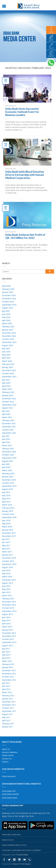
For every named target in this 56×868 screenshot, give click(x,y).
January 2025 (7, 330)
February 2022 (8, 420)
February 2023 (8, 392)
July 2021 (6, 436)
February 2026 (8, 289)
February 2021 (8, 449)
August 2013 (7, 646)
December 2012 (9, 670)
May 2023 (6, 383)
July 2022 (6, 411)
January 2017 (7, 555)
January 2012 (7, 699)
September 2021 (9, 433)
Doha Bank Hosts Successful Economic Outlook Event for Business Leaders (22, 112)
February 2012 (8, 696)
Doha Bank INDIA (10, 798)
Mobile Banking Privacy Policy (14, 845)
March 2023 (7, 389)
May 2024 (6, 355)
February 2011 (8, 724)
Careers (5, 762)
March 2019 (7, 505)
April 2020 (6, 467)
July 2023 (6, 380)
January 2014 (7, 630)
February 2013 (8, 664)
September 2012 (9, 680)
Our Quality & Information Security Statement (21, 850)
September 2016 (9, 564)
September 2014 (9, 611)
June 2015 (6, 586)
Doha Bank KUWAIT (11, 794)
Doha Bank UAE (9, 791)
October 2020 (8, 455)
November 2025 (9, 298)
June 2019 (6, 495)
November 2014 (9, 605)
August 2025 (7, 308)
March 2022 (7, 417)
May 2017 (6, 545)
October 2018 (8, 514)
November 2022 (9, 399)
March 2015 (7, 595)
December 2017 (9, 533)
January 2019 (7, 511)
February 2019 (8, 508)
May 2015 (6, 589)
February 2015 (8, 599)
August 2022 (7, 408)
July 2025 (6, 311)
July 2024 (6, 349)
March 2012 (7, 692)
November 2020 (9, 452)
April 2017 (6, 549)
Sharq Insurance (9, 776)
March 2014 (7, 627)
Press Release (11, 106)
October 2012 (8, 677)
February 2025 (8, 327)
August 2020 (7, 461)
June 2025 (6, 314)
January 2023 (7, 395)
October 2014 (8, 608)
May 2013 (6, 655)
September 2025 (9, 305)
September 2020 (9, 458)
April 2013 (6, 658)
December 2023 (9, 370)
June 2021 (6, 439)
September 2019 (9, 486)
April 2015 (6, 592)
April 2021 (6, 442)
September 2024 (9, 342)
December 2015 (9, 580)
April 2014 (6, 624)
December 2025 (9, 295)
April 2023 (6, 386)
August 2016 (7, 567)
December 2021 (9, 423)
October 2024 (8, 339)
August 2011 (7, 714)
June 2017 (6, 542)
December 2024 (9, 333)
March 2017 (7, 552)
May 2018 (6, 524)
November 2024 (9, 336)
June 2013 (6, 652)
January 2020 (7, 477)
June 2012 (6, 686)
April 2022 (6, 414)
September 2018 (9, 517)
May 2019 (6, 499)
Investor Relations (10, 752)
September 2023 (9, 377)
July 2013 (6, 649)
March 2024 (7, 361)
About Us (6, 749)
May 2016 (6, 574)
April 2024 (6, 358)
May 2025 (6, 317)
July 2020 (6, 464)
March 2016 (7, 577)
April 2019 (6, 502)
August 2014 (7, 614)
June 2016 (6, 570)
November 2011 (9, 705)
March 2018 (7, 527)
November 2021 (9, 427)
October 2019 (8, 483)
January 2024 (7, 367)
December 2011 (9, 702)
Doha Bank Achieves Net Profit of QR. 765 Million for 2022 (25, 236)
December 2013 (9, 633)
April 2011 (6, 720)
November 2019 (9, 480)
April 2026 (6, 286)
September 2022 (9, 405)
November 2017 (9, 536)
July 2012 (6, 683)
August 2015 (7, 583)
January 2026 (7, 292)
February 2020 (8, 473)
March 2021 (7, 445)
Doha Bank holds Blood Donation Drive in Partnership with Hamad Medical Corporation (25, 175)
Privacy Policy (8, 840)
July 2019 (6, 492)
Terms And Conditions (11, 835)
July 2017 (6, 539)
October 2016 (8, 561)
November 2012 (9, 674)
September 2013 (9, 642)
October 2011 (8, 708)
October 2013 (8, 639)
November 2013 (9, 636)
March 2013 (7, 661)
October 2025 (8, 302)
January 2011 (7, 727)
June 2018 (6, 520)
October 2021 (8, 430)
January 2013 (7, 667)
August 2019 (7, 489)
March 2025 (7, 323)
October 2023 (8, 373)
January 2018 (7, 530)
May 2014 (6, 620)
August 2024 (7, 345)
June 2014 (6, 617)
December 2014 (9, 602)
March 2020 (7, 470)
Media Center (8, 755)
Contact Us (7, 759)
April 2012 (6, 689)
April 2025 (6, 320)
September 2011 (9, 711)
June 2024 (6, 352)
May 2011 (6, 717)
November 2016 (9, 558)
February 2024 (8, 364)
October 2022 (8, 402)
